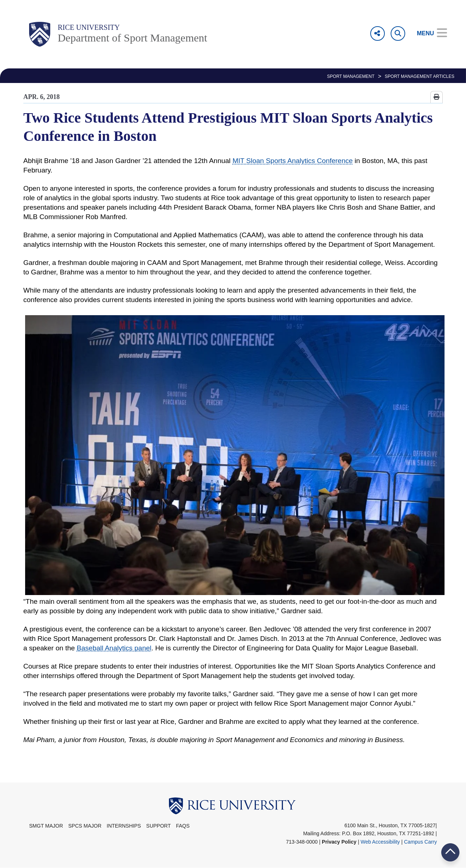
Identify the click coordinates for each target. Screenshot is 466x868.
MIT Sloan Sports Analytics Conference (293, 161)
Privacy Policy (339, 842)
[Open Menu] (427, 33)
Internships (124, 826)
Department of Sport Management (132, 38)
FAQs (183, 826)
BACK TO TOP (450, 852)
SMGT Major (46, 826)
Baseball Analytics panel (114, 648)
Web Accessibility (380, 842)
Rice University (89, 27)
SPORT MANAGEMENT (351, 76)
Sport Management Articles (420, 76)
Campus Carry (420, 842)
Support (159, 826)
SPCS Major (85, 826)
